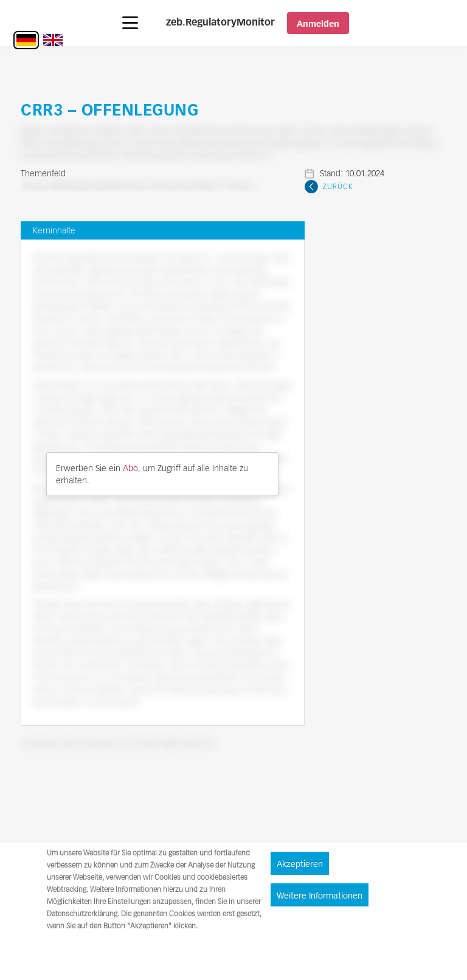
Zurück (338, 186)
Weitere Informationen (320, 895)
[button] (130, 23)
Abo (130, 468)
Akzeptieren (300, 864)
